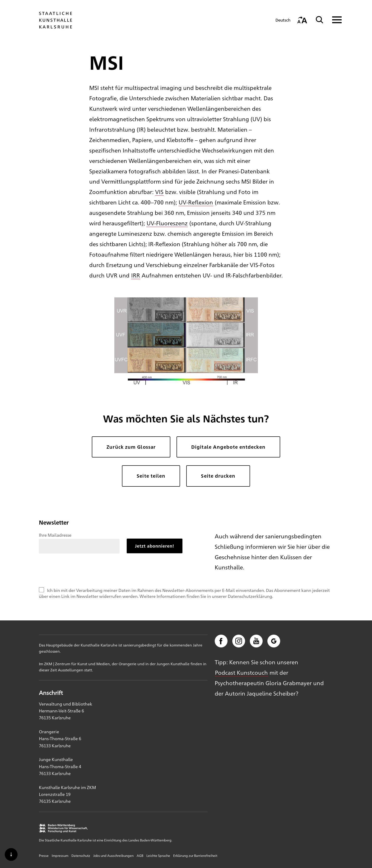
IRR (136, 275)
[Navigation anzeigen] (334, 20)
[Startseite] (56, 26)
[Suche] (320, 20)
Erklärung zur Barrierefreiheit (195, 855)
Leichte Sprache (158, 855)
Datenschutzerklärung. (250, 596)
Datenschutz (81, 855)
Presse (44, 855)
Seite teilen (151, 476)
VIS (159, 192)
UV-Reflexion (196, 202)
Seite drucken (218, 476)
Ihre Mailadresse (55, 535)
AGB (140, 855)
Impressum (60, 855)
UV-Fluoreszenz (167, 223)
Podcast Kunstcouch (241, 672)
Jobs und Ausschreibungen (113, 855)
